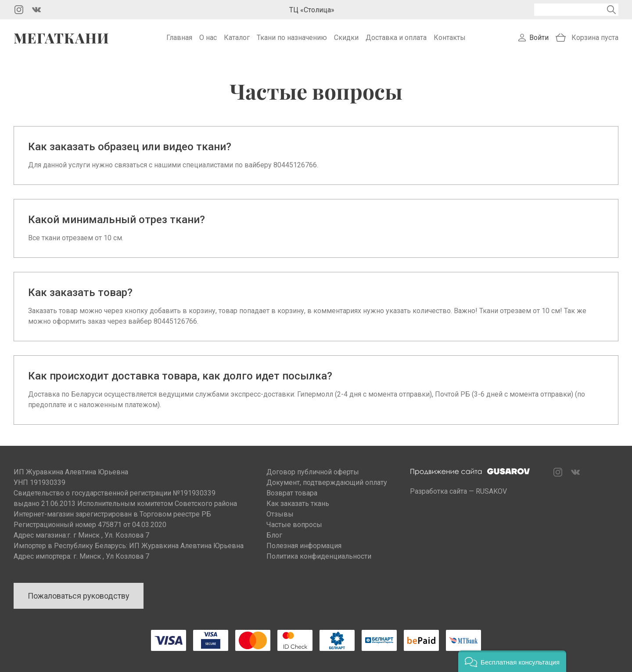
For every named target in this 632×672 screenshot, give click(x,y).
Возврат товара (292, 493)
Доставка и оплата (396, 38)
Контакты (450, 38)
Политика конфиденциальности (319, 556)
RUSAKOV (491, 491)
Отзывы (280, 514)
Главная (179, 38)
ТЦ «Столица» (312, 10)
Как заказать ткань (298, 504)
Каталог (237, 38)
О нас (208, 38)
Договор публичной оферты (313, 472)
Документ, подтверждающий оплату (327, 482)
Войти (539, 38)
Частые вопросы (294, 525)
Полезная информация (304, 546)
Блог (274, 535)
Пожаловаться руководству (79, 596)
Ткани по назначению (292, 38)
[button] (512, 661)
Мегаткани (61, 38)
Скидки (346, 38)
